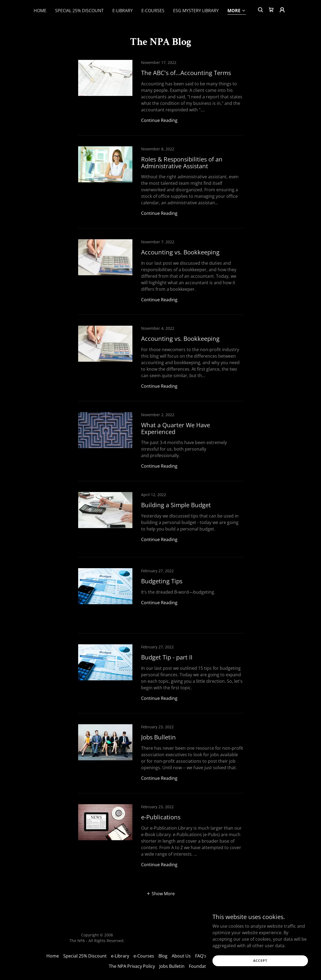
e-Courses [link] (153, 11)
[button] (237, 11)
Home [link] (40, 11)
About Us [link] (181, 956)
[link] (271, 10)
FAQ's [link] (201, 956)
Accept (260, 961)
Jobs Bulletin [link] (172, 966)
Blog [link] (163, 956)
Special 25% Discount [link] (79, 11)
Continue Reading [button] (159, 120)
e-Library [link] (123, 11)
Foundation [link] (201, 966)
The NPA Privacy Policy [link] (132, 966)
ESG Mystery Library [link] (196, 11)
